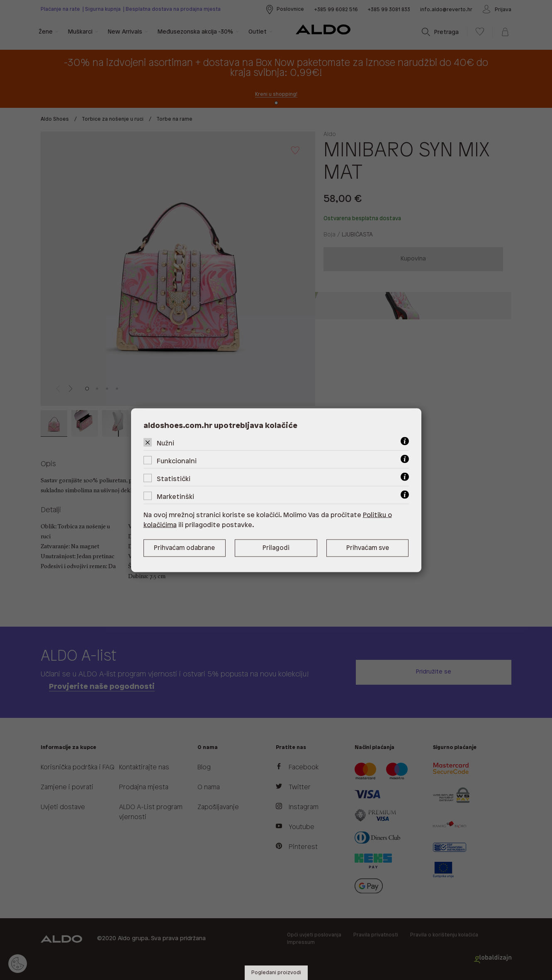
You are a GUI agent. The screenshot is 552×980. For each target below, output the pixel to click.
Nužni (165, 443)
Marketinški (175, 497)
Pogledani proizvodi (276, 973)
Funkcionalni (177, 461)
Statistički (174, 479)
